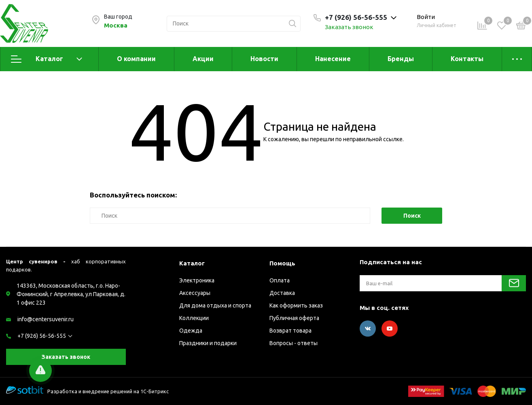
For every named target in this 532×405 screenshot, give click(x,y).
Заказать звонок (349, 27)
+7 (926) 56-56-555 (42, 336)
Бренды (401, 59)
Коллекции (194, 318)
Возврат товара (290, 331)
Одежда (191, 331)
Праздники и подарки (208, 343)
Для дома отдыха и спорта (215, 305)
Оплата (280, 280)
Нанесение (333, 59)
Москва (116, 25)
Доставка (282, 293)
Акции (203, 59)
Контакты (467, 59)
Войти (426, 17)
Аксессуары (195, 293)
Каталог (47, 59)
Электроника (197, 280)
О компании (136, 59)
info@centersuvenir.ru (46, 319)
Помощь (282, 263)
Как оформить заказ (296, 305)
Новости (264, 59)
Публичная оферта (294, 318)
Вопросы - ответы (294, 343)
